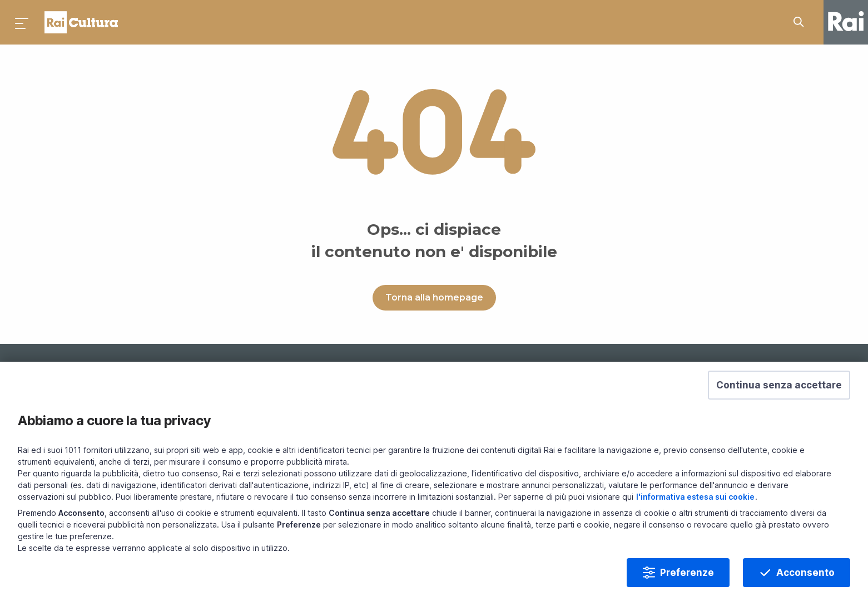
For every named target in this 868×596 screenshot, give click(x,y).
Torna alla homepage (434, 297)
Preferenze (687, 582)
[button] (779, 394)
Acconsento (805, 582)
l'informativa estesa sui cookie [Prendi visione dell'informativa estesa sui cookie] (695, 506)
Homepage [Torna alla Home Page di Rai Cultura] (81, 22)
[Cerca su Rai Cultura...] (802, 22)
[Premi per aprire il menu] (22, 22)
